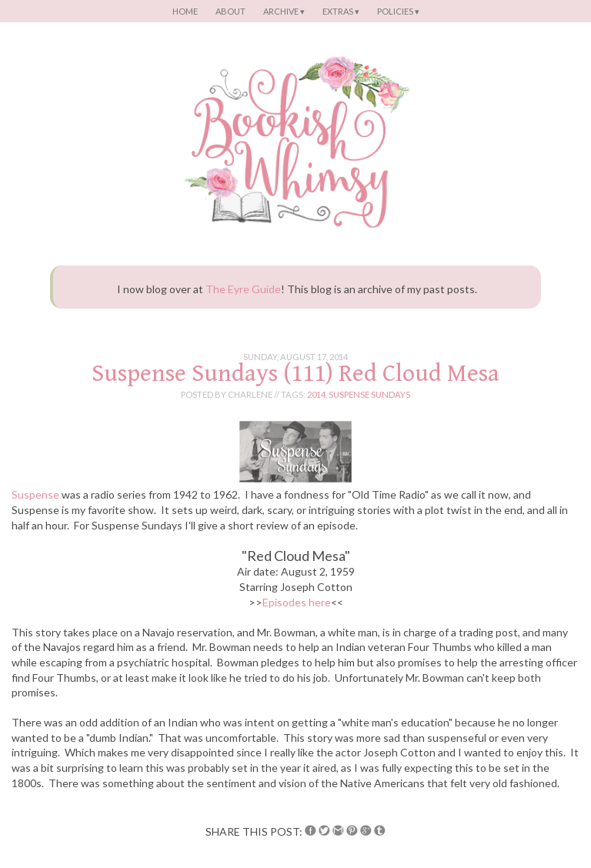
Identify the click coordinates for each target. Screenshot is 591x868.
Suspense (35, 494)
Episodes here (297, 602)
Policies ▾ (398, 11)
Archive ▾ (284, 11)
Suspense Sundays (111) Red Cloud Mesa (295, 374)
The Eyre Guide (243, 289)
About (230, 11)
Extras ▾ (341, 11)
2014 (316, 394)
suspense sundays (369, 394)
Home (185, 11)
